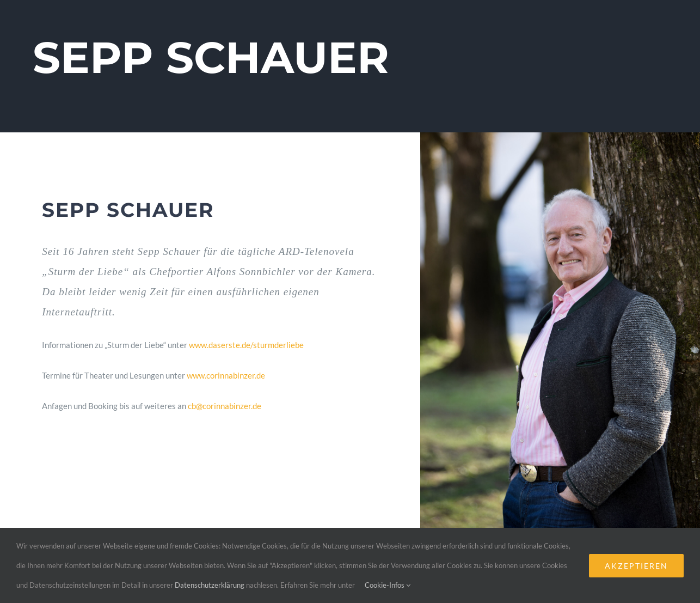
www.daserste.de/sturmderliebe (246, 345)
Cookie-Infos (388, 585)
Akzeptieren (636, 566)
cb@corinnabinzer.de (225, 406)
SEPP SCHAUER (211, 57)
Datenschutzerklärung (210, 585)
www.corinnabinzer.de (226, 375)
